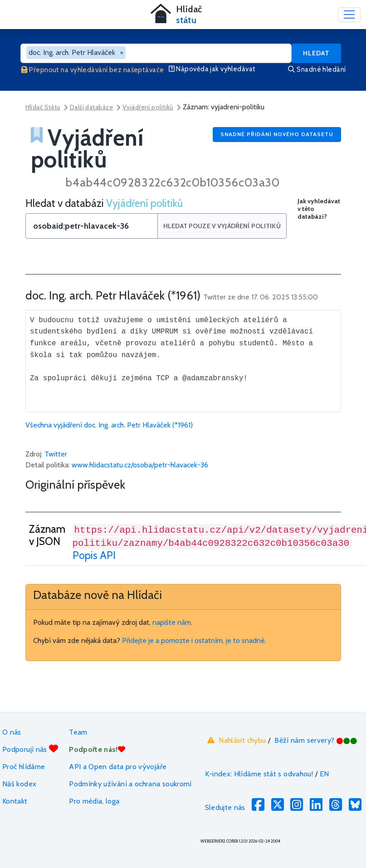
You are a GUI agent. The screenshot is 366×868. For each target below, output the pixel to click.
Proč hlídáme (24, 767)
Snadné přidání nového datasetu (277, 134)
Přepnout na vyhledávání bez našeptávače (93, 70)
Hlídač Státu (43, 107)
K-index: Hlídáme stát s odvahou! (259, 774)
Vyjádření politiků (148, 107)
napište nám (172, 622)
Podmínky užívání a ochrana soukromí (130, 784)
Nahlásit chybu (236, 740)
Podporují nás (30, 749)
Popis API (94, 555)
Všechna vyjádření (109, 425)
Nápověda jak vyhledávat (212, 69)
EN (325, 774)
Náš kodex (19, 784)
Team (78, 732)
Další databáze (91, 107)
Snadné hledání (317, 69)
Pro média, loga (94, 801)
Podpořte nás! (97, 749)
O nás (12, 732)
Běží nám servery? (316, 740)
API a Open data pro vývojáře (118, 767)
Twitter (56, 454)
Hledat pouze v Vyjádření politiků (223, 226)
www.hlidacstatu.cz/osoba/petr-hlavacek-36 (140, 465)
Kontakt (15, 801)
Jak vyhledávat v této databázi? (319, 209)
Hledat (316, 53)
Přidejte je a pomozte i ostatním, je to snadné (193, 640)
